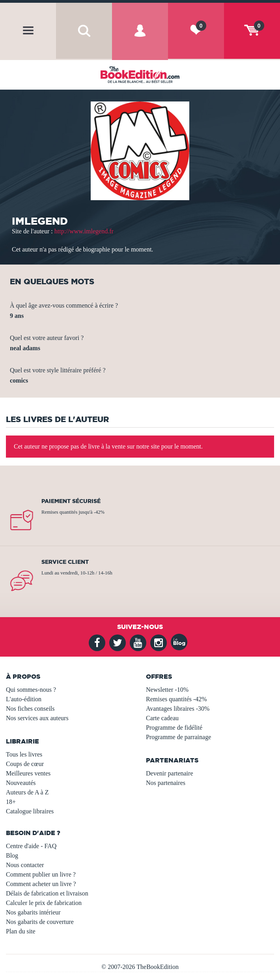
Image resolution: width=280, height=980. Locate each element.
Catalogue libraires (30, 811)
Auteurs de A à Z (27, 792)
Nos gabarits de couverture (40, 922)
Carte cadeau (162, 718)
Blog (12, 855)
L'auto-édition (24, 699)
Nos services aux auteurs (37, 718)
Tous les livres (24, 754)
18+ (11, 802)
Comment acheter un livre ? (41, 884)
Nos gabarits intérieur (33, 912)
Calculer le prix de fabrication (44, 903)
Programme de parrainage (178, 737)
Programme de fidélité (174, 727)
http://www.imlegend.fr (84, 231)
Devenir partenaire (169, 773)
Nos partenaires (166, 783)
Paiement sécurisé (71, 501)
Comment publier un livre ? (41, 874)
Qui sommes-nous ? (31, 690)
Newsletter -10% (167, 690)
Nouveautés (21, 783)
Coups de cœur (25, 764)
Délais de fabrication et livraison (47, 893)
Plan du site (21, 931)
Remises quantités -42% (176, 699)
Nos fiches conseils (30, 709)
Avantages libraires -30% (178, 709)
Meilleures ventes (28, 773)
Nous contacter (25, 865)
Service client (65, 562)
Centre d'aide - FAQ (31, 846)
